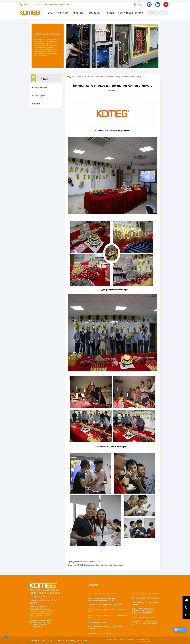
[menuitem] (78, 13)
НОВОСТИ (81, 77)
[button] (78, 13)
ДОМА (72, 77)
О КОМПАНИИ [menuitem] (63, 13)
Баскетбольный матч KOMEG (91, 562)
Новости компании (96, 77)
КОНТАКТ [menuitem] (139, 13)
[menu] (95, 13)
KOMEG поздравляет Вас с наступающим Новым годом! (101, 565)
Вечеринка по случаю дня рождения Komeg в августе (127, 77)
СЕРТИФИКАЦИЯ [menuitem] (126, 13)
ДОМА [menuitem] (51, 13)
